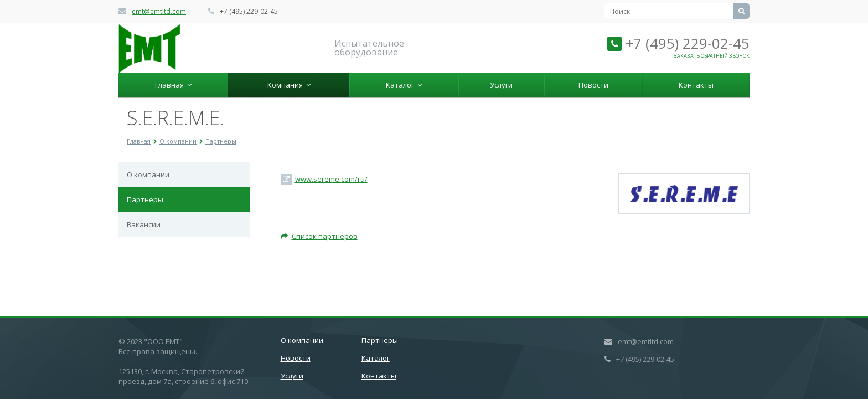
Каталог (404, 85)
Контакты (696, 85)
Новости (593, 85)
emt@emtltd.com (159, 11)
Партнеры (145, 199)
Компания (289, 85)
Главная (173, 85)
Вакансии (144, 224)
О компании (148, 175)
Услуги (501, 85)
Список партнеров (319, 236)
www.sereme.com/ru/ (331, 179)
